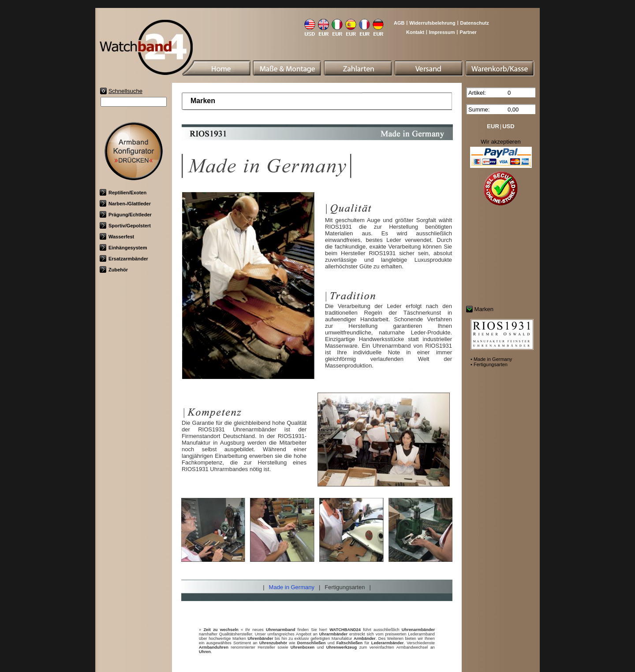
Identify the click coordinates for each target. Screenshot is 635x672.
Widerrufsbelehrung (432, 23)
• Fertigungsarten (489, 364)
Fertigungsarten (345, 587)
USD (508, 126)
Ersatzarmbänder (124, 259)
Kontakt (415, 32)
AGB (399, 23)
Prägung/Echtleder (126, 215)
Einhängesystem (123, 248)
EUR (493, 126)
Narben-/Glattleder (125, 204)
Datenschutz (474, 23)
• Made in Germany (491, 359)
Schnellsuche (125, 91)
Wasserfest (117, 237)
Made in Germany (292, 587)
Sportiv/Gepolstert (125, 226)
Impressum (442, 32)
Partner (468, 32)
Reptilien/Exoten (123, 193)
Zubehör (114, 270)
